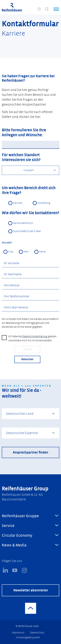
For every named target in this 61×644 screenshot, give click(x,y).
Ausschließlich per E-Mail (27, 231)
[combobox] (30, 171)
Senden (27, 350)
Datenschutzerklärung (35, 337)
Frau (11, 252)
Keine (42, 252)
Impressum (18, 633)
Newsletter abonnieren (31, 590)
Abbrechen (27, 360)
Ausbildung (44, 203)
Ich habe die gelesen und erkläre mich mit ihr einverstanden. (32, 339)
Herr (26, 252)
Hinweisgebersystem (28, 638)
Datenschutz (37, 633)
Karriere (18, 203)
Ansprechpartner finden (30, 453)
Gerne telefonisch (23, 223)
